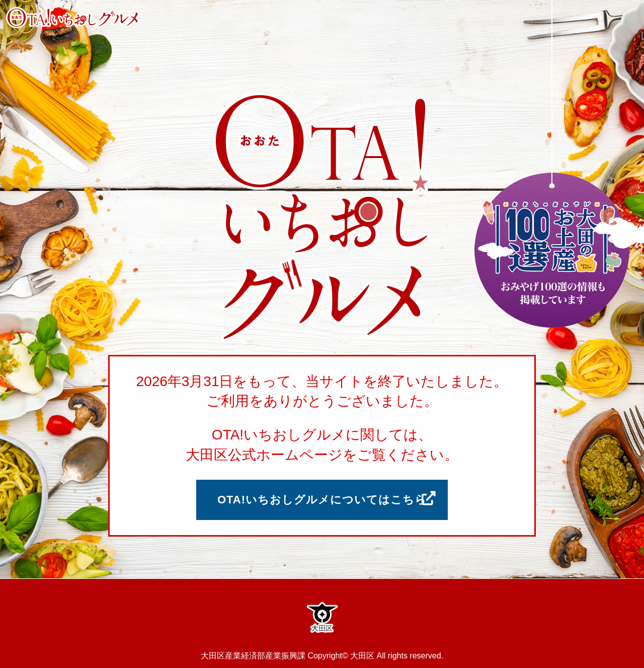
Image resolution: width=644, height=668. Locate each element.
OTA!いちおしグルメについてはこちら (322, 500)
